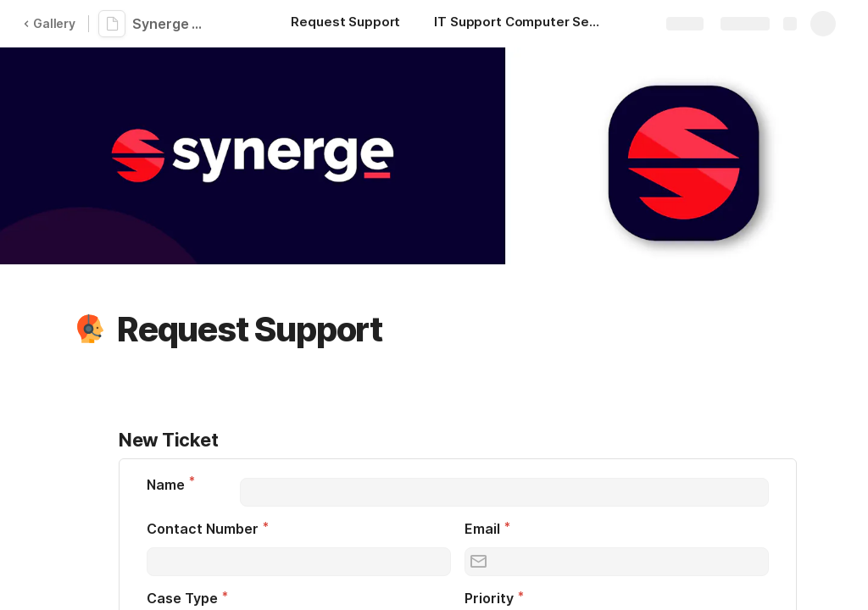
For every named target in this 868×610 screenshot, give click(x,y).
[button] (91, 330)
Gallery (49, 23)
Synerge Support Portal (171, 24)
